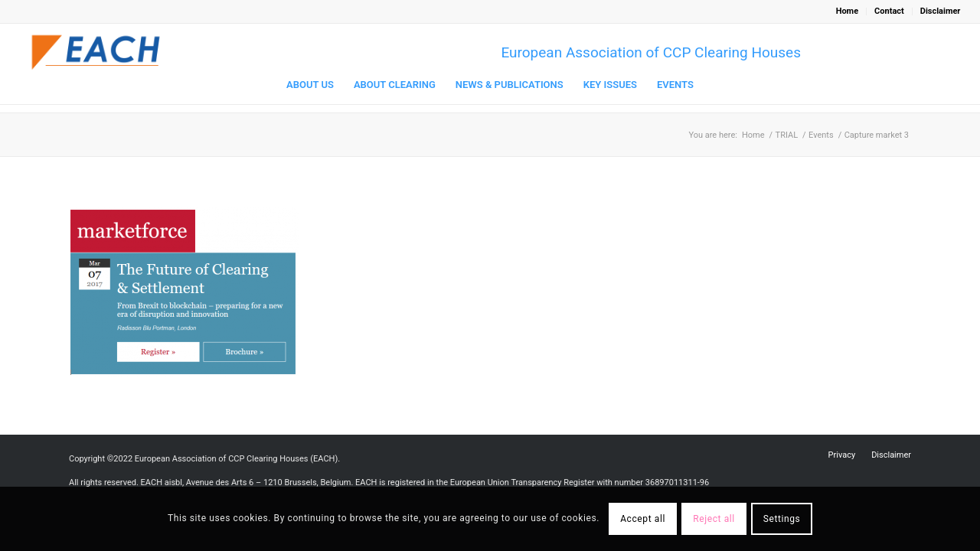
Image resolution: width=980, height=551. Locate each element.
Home (847, 11)
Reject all (714, 519)
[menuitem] (848, 11)
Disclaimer (941, 11)
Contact (889, 11)
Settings (782, 519)
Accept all (643, 519)
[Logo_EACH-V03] (96, 52)
